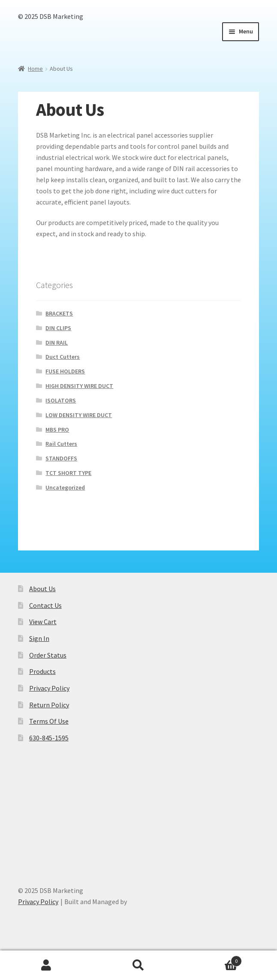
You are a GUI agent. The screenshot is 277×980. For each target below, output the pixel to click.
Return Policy (49, 705)
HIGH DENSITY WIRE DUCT (79, 386)
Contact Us (45, 605)
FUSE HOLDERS (65, 371)
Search (138, 965)
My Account (46, 965)
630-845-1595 (49, 738)
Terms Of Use (49, 721)
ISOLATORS (61, 400)
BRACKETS (59, 313)
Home (35, 69)
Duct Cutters (63, 357)
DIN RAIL (57, 343)
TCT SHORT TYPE (68, 473)
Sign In (39, 638)
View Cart (43, 622)
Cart (214, 959)
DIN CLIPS (58, 328)
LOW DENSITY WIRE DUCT (79, 415)
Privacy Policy (49, 688)
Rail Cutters (61, 444)
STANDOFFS (61, 458)
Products (42, 671)
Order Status (48, 655)
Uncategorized (65, 487)
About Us (42, 589)
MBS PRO (57, 430)
